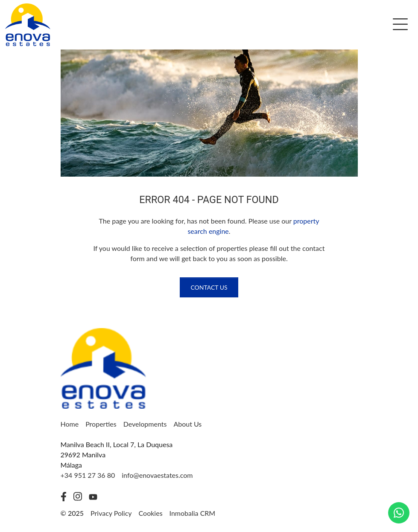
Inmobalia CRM (193, 513)
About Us (187, 424)
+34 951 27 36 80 (88, 475)
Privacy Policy (111, 513)
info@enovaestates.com (157, 475)
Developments (145, 424)
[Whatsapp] (399, 513)
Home (70, 424)
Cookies (151, 513)
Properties (101, 424)
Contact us (209, 287)
